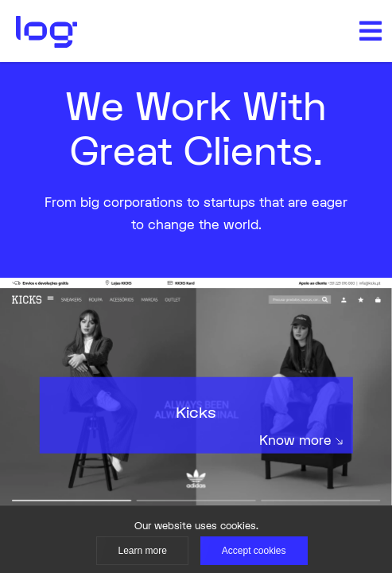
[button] (371, 31)
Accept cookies (254, 551)
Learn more (142, 551)
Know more (301, 440)
